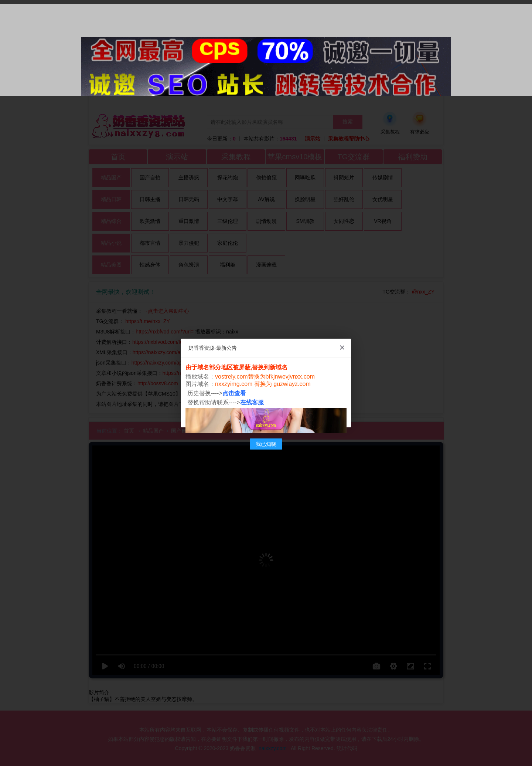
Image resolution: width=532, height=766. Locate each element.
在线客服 (252, 402)
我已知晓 (266, 444)
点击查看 (234, 393)
